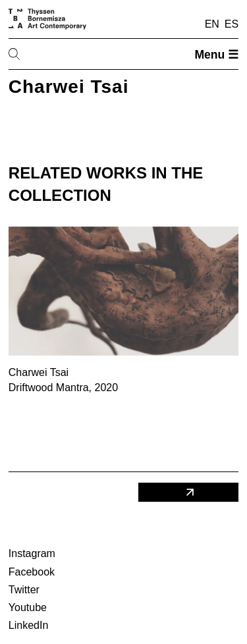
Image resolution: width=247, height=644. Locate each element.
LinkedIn (29, 625)
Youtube (28, 607)
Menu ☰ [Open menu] (216, 55)
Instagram (32, 553)
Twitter (24, 590)
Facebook (32, 572)
